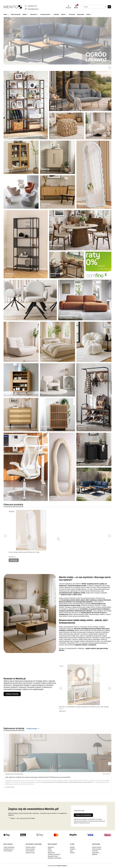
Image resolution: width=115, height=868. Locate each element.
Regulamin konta (53, 856)
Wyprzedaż (96, 853)
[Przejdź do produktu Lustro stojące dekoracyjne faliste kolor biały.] (31, 530)
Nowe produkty (97, 849)
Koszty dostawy (30, 849)
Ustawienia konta (9, 849)
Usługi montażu (97, 847)
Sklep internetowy (57, 866)
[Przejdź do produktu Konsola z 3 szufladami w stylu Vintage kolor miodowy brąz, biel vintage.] (84, 685)
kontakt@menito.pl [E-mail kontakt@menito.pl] (33, 9)
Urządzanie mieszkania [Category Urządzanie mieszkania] (14, 774)
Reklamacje (51, 853)
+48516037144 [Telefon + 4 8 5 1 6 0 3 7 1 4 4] (32, 6)
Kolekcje (95, 854)
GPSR (50, 849)
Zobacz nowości (12, 694)
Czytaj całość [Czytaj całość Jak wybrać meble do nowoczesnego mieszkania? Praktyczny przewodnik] (10, 787)
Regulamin (51, 847)
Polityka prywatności (54, 854)
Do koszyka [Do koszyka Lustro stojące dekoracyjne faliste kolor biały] (14, 560)
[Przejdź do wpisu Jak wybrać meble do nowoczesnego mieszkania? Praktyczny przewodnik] (57, 753)
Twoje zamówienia (9, 847)
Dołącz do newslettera (83, 815)
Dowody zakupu (31, 847)
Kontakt (72, 847)
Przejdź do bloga (33, 729)
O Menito (73, 849)
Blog (71, 851)
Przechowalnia (8, 851)
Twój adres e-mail (79, 811)
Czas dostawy (30, 851)
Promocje (95, 851)
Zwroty (50, 851)
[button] (109, 7)
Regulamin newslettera (55, 858)
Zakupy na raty (30, 853)
